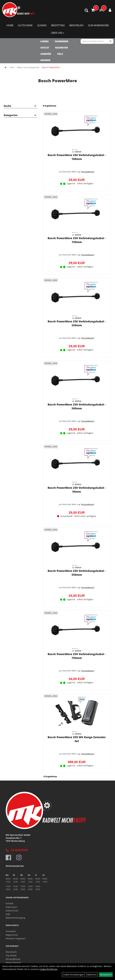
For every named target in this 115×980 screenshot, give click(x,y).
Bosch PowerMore (51, 67)
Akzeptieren (106, 975)
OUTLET (45, 48)
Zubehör (46, 54)
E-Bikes (45, 41)
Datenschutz (12, 911)
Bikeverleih (76, 25)
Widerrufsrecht (13, 963)
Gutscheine (25, 25)
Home (10, 25)
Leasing (42, 25)
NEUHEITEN (62, 48)
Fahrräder (61, 41)
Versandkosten (88, 172)
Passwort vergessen (16, 938)
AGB (8, 914)
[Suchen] (111, 41)
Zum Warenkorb (98, 25)
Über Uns (57, 33)
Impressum (11, 907)
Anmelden (11, 931)
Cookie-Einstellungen (73, 975)
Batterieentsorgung (15, 918)
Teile (60, 54)
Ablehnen (92, 975)
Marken (45, 60)
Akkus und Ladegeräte (28, 67)
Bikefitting (58, 25)
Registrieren (12, 935)
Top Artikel (11, 955)
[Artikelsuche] (86, 11)
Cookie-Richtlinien (48, 969)
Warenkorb (11, 952)
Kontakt (10, 903)
